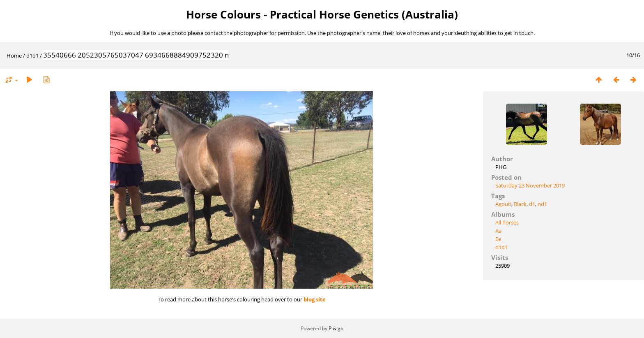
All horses (507, 222)
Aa (498, 231)
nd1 (542, 204)
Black (520, 204)
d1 (532, 204)
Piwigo (336, 328)
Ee (498, 239)
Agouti (503, 204)
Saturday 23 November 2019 (530, 185)
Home (14, 56)
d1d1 (32, 56)
